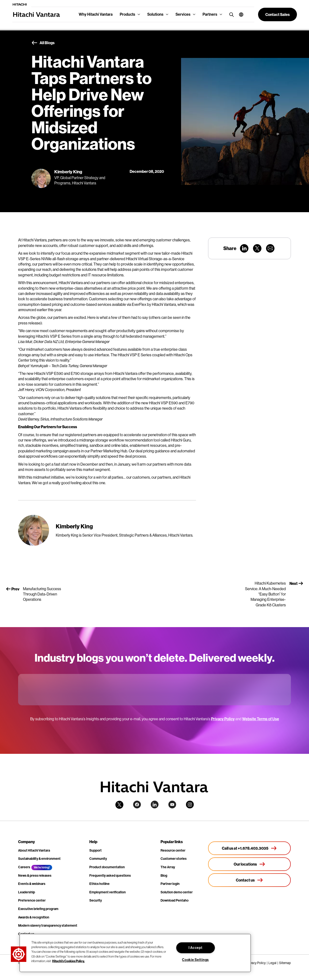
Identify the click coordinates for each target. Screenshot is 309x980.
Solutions (155, 14)
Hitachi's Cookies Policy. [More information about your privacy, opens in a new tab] (68, 961)
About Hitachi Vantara (34, 850)
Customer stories (174, 859)
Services (183, 14)
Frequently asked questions (110, 876)
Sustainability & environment (39, 859)
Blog (164, 876)
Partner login (170, 884)
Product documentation (107, 867)
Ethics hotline (99, 884)
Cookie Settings (195, 960)
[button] (239, 14)
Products (127, 14)
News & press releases (35, 876)
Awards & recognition (34, 917)
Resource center (173, 850)
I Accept (196, 948)
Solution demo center (177, 892)
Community (98, 859)
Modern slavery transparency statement (48, 926)
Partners (210, 14)
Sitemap (285, 963)
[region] (135, 953)
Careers (24, 867)
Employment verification (108, 892)
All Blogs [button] (43, 43)
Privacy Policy (223, 719)
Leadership (27, 892)
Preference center (32, 900)
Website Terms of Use (261, 719)
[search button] (230, 14)
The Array (168, 867)
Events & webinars (32, 884)
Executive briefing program (38, 909)
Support (95, 850)
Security (96, 900)
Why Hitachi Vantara (96, 14)
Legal (272, 963)
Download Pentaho (175, 900)
